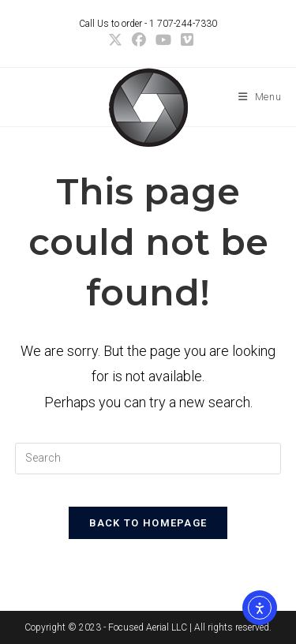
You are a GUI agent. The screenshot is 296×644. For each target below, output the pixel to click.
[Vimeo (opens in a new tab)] (185, 40)
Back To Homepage (148, 523)
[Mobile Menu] (260, 97)
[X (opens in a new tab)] (115, 40)
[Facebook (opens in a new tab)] (139, 40)
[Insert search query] (148, 459)
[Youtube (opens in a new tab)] (163, 40)
